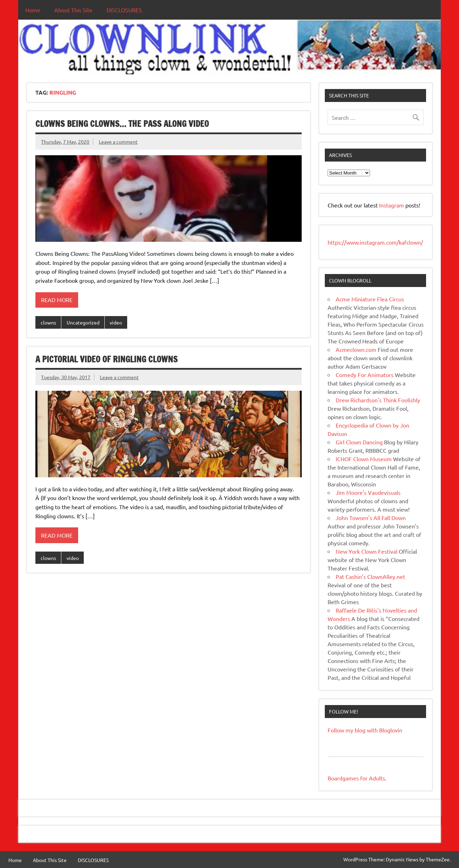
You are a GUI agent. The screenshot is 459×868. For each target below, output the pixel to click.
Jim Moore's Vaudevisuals (368, 492)
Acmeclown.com (356, 349)
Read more (57, 300)
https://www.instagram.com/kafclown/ (375, 242)
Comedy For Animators (365, 375)
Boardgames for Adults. (357, 778)
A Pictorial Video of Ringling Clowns (107, 359)
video (116, 322)
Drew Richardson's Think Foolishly (378, 400)
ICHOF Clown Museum (364, 459)
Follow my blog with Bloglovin (365, 730)
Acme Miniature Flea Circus (370, 299)
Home (33, 10)
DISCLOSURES (124, 10)
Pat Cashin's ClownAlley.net (370, 576)
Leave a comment (118, 142)
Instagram (392, 205)
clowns (48, 322)
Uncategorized (83, 322)
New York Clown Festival (366, 551)
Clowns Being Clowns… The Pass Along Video (122, 124)
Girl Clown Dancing (359, 442)
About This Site (73, 10)
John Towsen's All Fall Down (371, 518)
